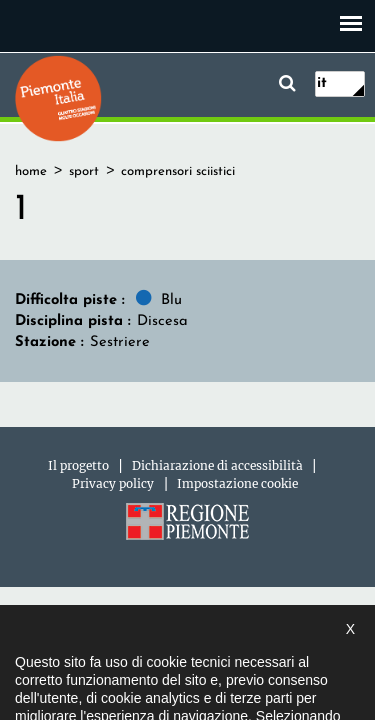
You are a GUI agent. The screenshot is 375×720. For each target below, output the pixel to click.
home (31, 171)
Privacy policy (113, 483)
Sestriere (120, 342)
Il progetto (78, 465)
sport (84, 171)
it (322, 83)
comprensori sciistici (178, 171)
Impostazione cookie (237, 483)
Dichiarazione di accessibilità (217, 465)
